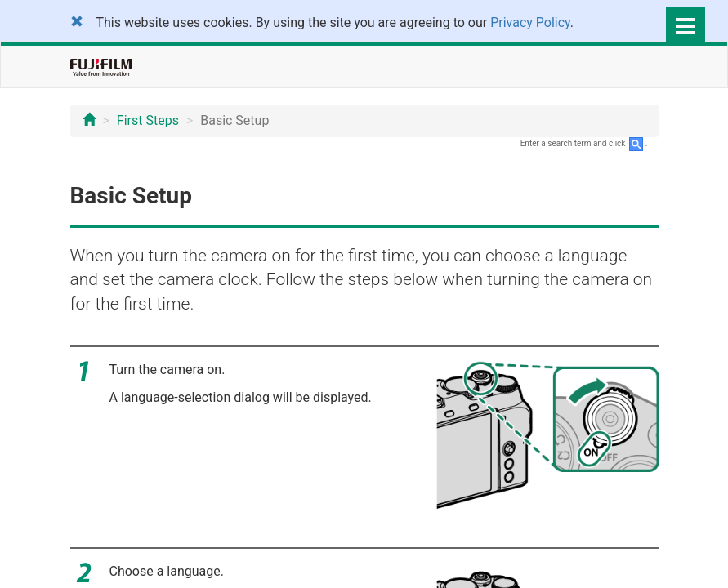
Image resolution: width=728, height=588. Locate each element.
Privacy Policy (530, 22)
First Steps (148, 120)
